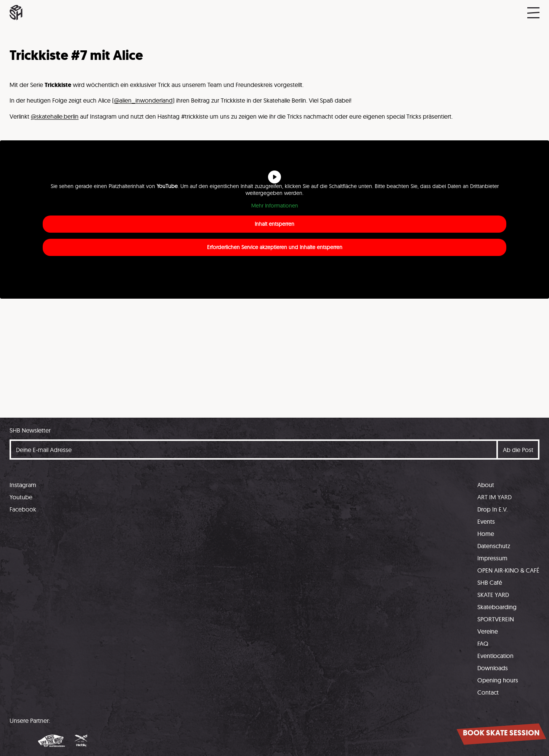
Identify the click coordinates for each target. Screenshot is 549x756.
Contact (488, 692)
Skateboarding (497, 607)
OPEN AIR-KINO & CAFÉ (508, 570)
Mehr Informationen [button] (275, 206)
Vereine (488, 631)
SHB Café (490, 582)
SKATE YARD (493, 595)
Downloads (493, 668)
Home (486, 534)
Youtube (21, 497)
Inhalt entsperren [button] (274, 224)
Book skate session (501, 733)
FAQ (483, 643)
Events (486, 521)
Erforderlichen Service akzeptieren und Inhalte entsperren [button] (275, 247)
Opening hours (498, 680)
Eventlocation (495, 656)
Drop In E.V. (492, 509)
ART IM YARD (494, 497)
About (486, 485)
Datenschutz (494, 546)
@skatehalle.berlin (55, 116)
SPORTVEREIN (496, 619)
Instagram (23, 485)
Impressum (492, 558)
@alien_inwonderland (143, 100)
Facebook (23, 509)
